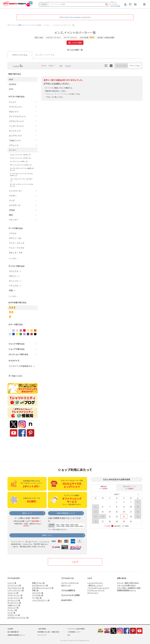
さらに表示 (12, 258)
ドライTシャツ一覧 (14, 585)
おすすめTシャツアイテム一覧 (18, 618)
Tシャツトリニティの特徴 (70, 595)
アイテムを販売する (68, 590)
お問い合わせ (122, 578)
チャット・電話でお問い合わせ (128, 583)
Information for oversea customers (75, 17)
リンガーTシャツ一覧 (15, 598)
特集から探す (17, 376)
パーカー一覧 (12, 610)
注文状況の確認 (115, 6)
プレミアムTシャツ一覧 (16, 588)
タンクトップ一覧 (14, 600)
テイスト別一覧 (38, 595)
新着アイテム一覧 (38, 583)
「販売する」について (95, 585)
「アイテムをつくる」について (98, 588)
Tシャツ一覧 (12, 583)
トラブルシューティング (96, 590)
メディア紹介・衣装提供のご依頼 (129, 588)
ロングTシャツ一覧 (14, 603)
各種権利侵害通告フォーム (126, 590)
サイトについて (93, 593)
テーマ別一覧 (37, 598)
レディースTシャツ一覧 (16, 590)
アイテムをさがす (14, 578)
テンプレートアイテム (45, 55)
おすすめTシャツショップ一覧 (43, 588)
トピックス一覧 (38, 593)
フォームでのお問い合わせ (126, 585)
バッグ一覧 (11, 613)
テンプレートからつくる (70, 583)
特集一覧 (35, 590)
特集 (48, 97)
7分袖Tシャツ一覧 (14, 605)
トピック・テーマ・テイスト (57, 94)
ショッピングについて (95, 583)
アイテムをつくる (67, 578)
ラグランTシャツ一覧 (15, 595)
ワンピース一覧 (13, 593)
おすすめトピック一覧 (40, 585)
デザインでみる (135, 66)
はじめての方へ (67, 600)
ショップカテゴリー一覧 (41, 600)
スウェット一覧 (13, 608)
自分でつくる (66, 585)
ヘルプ (75, 562)
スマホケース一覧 (14, 615)
